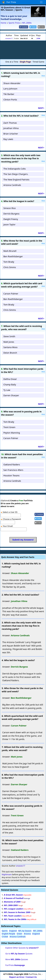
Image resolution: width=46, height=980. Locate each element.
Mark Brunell (10, 251)
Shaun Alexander (12, 83)
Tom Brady (9, 262)
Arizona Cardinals (12, 185)
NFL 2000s (38, 931)
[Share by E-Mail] (41, 27)
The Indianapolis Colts (14, 169)
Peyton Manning (12, 433)
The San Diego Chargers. (16, 174)
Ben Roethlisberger (13, 256)
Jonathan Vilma (11, 128)
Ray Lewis (8, 139)
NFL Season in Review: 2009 (17, 912)
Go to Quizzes (19, 954)
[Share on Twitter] (33, 27)
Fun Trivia (9, 2)
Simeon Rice (9, 208)
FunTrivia (15, 965)
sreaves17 (9, 38)
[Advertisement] (23, 50)
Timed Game (38, 62)
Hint (43, 76)
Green (20, 934)
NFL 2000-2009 (11, 905)
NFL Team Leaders (13, 916)
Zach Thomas (10, 123)
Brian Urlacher (11, 134)
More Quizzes (17, 959)
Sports (5, 931)
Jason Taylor (9, 224)
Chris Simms (10, 267)
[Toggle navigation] (41, 2)
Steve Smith (9, 336)
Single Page (25, 62)
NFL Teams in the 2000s (15, 919)
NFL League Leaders (14, 909)
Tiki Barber (9, 94)
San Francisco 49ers (13, 470)
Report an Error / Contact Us (23, 977)
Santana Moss (10, 347)
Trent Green (9, 427)
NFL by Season (25, 931)
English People (8, 934)
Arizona (27, 934)
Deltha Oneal (10, 379)
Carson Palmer (11, 294)
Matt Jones (9, 342)
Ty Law (7, 390)
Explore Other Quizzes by (22, 948)
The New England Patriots (16, 180)
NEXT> (41, 108)
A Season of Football (14, 898)
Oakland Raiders (12, 465)
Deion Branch (10, 353)
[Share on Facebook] (24, 27)
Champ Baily (10, 385)
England (13, 931)
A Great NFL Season (13, 895)
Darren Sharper (11, 395)
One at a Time (12, 62)
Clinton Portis (10, 100)
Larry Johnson (10, 89)
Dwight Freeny (11, 219)
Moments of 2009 (12, 902)
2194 (38, 38)
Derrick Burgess (11, 214)
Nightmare (7, 874)
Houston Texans (11, 475)
